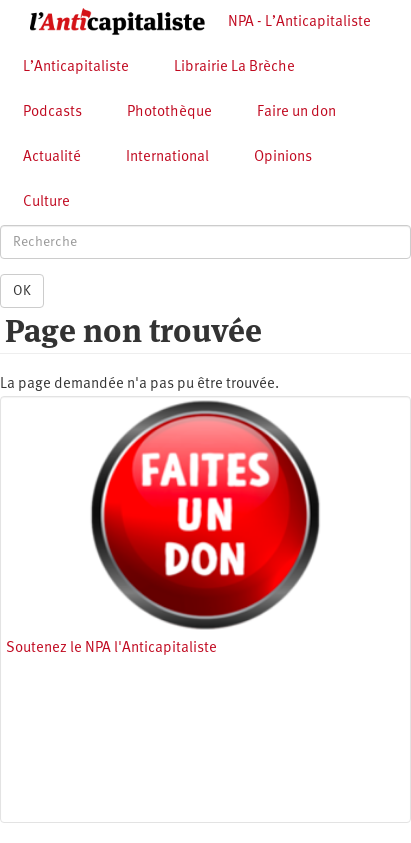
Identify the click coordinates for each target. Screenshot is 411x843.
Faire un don (296, 112)
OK (22, 291)
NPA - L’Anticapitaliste (299, 22)
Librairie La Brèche (234, 67)
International (167, 157)
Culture (46, 202)
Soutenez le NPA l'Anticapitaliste (111, 648)
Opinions (283, 157)
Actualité (52, 157)
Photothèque (169, 112)
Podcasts (52, 112)
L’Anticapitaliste (76, 67)
